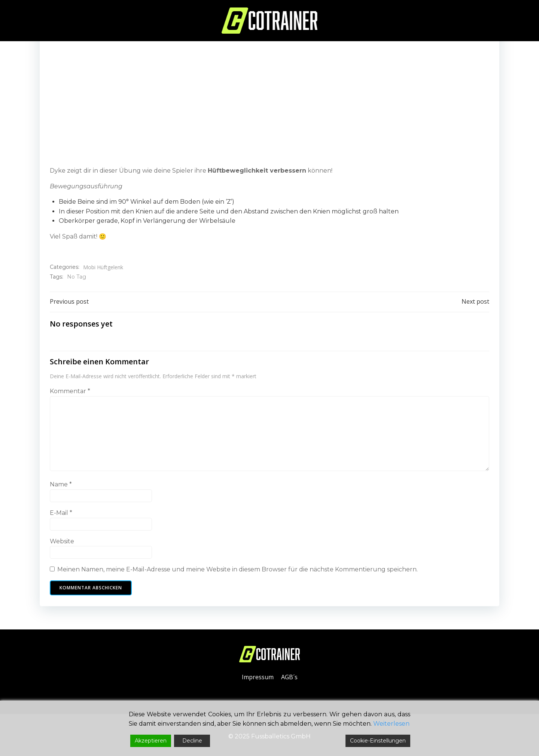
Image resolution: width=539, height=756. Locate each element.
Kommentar (70, 394)
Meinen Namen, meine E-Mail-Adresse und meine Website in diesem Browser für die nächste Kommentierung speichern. (238, 572)
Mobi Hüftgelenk (103, 268)
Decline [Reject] (192, 741)
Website (62, 544)
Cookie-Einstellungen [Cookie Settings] (378, 741)
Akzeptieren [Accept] (151, 741)
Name (61, 487)
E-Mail (61, 515)
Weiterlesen (391, 724)
